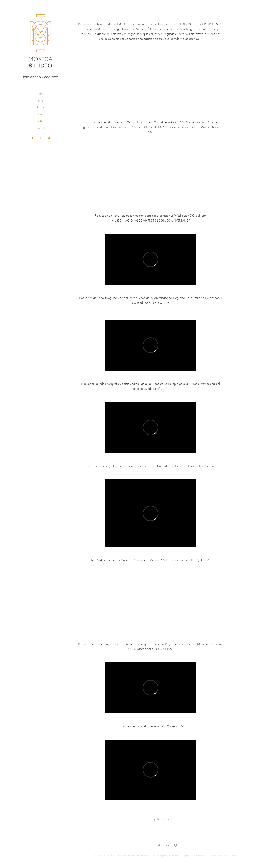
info (41, 100)
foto (41, 114)
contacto (41, 128)
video (41, 121)
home (41, 94)
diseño (41, 107)
